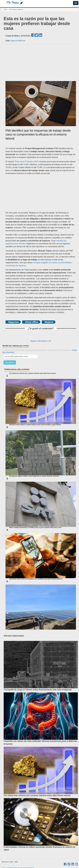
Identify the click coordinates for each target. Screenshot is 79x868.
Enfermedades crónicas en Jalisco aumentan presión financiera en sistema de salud (41, 825)
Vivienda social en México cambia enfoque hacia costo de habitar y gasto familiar (35, 425)
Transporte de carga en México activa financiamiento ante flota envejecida (41, 666)
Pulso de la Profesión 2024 (26, 162)
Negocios (13, 322)
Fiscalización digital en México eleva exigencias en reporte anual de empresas (34, 476)
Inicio (5, 9)
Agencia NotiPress (18, 41)
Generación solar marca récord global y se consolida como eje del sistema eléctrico (36, 579)
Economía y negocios (16, 9)
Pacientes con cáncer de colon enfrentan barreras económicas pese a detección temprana (41, 719)
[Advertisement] (41, 63)
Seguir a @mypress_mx (41, 341)
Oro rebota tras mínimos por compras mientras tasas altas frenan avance (33, 373)
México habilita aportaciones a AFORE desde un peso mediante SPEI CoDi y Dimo (35, 528)
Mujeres (49, 322)
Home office (32, 322)
